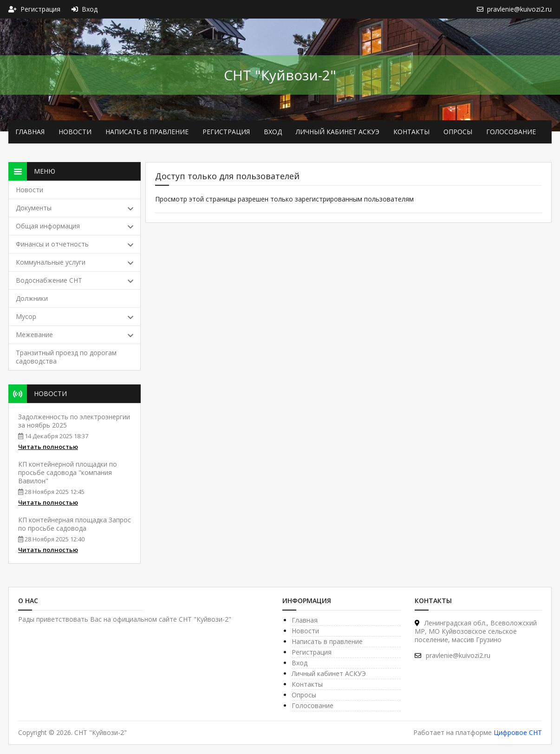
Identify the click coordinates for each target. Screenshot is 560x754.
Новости (75, 132)
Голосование (511, 132)
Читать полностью (48, 447)
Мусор (75, 316)
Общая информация (75, 226)
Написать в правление (147, 132)
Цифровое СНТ (518, 732)
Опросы (458, 132)
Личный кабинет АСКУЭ (338, 132)
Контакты (411, 132)
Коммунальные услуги (75, 262)
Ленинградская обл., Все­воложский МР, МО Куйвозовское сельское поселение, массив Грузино (476, 631)
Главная (30, 132)
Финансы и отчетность (75, 244)
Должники (32, 298)
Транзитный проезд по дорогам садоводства (66, 357)
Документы (75, 208)
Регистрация (226, 132)
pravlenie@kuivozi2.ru (453, 655)
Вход (273, 132)
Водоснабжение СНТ (75, 280)
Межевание (75, 335)
